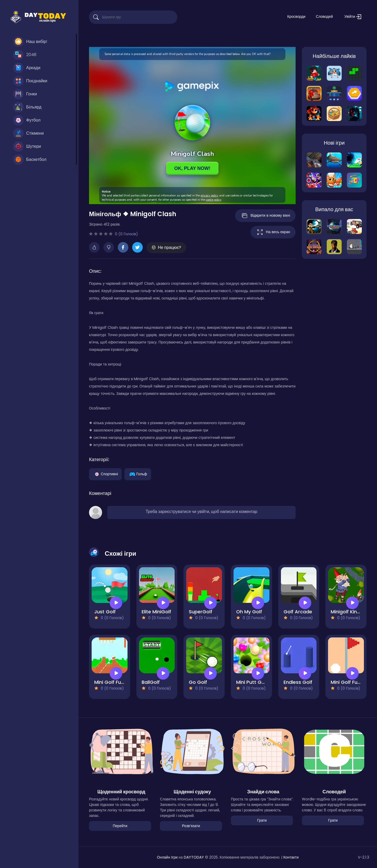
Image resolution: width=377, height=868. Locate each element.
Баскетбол (30, 160)
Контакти (291, 857)
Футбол (27, 120)
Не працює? (166, 247)
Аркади (27, 68)
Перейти (120, 826)
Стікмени (28, 133)
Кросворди (296, 17)
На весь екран (273, 232)
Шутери (27, 146)
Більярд (27, 107)
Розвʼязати (191, 826)
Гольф (138, 474)
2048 (25, 55)
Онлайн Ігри (167, 857)
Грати (262, 820)
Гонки (25, 94)
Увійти (353, 17)
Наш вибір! (30, 42)
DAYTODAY (194, 857)
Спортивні (105, 474)
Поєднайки (30, 81)
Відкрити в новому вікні (265, 216)
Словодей (325, 17)
